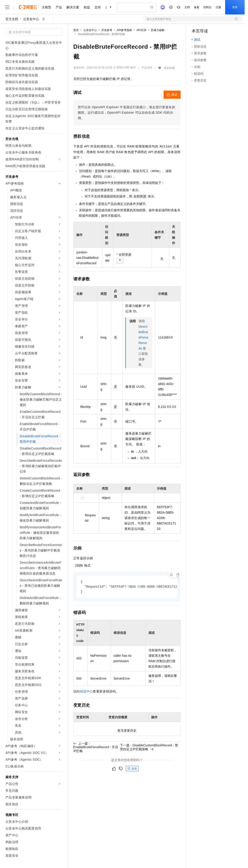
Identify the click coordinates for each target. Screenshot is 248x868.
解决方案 (73, 7)
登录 (235, 7)
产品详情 (147, 68)
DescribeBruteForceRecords (143, 337)
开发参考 (107, 30)
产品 (59, 7)
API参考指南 (124, 30)
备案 (197, 7)
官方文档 (12, 19)
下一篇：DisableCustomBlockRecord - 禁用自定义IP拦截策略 (149, 748)
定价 (98, 7)
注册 (218, 7)
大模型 (46, 7)
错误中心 (86, 692)
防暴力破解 (158, 30)
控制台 (207, 7)
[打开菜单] (7, 7)
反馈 (132, 769)
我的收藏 (169, 68)
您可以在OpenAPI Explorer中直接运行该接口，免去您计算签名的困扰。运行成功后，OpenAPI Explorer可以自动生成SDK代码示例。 (126, 113)
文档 (187, 7)
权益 (87, 7)
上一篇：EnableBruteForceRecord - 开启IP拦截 (96, 748)
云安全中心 (31, 19)
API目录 (141, 30)
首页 (76, 30)
